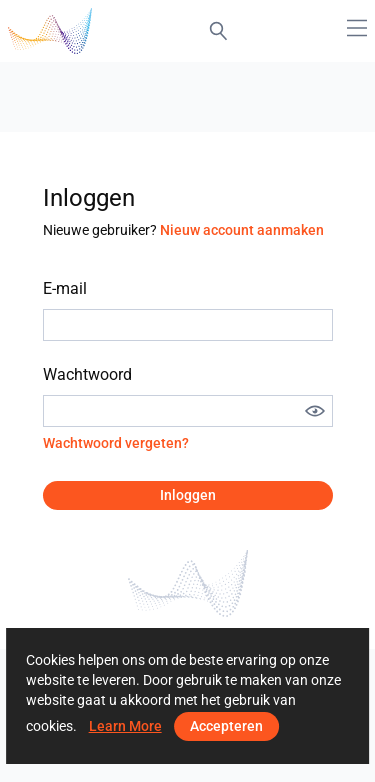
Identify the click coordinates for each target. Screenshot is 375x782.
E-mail (65, 288)
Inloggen (188, 495)
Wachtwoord (87, 374)
